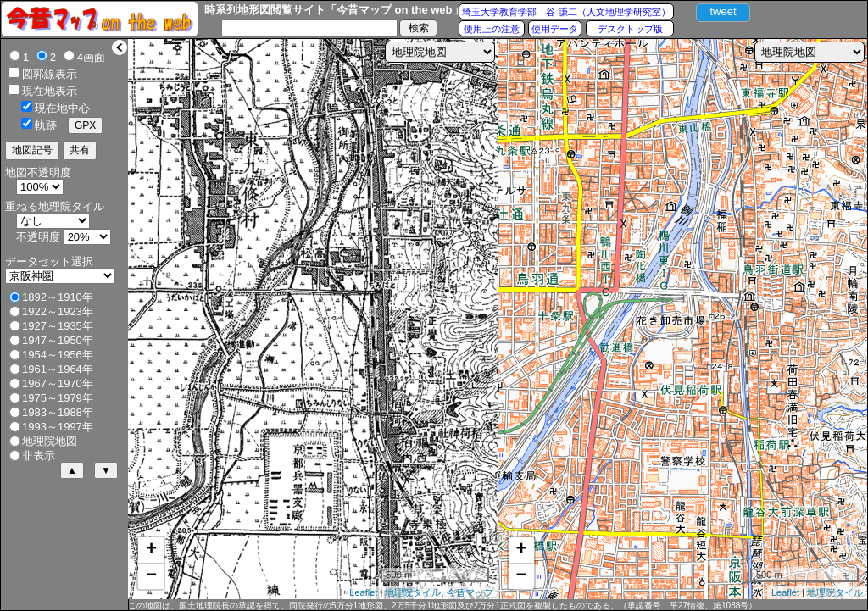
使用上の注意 (492, 29)
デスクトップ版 (630, 29)
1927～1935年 (58, 326)
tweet (723, 11)
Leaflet (363, 592)
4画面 (91, 57)
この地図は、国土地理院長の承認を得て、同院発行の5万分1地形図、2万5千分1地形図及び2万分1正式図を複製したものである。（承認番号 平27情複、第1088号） (442, 605)
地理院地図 (50, 441)
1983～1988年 (58, 412)
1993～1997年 (58, 427)
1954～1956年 (58, 355)
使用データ (555, 29)
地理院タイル (413, 592)
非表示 (39, 455)
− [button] (151, 576)
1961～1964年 (58, 369)
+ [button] (151, 550)
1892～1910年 (58, 297)
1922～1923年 (58, 311)
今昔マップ (470, 592)
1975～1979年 (58, 398)
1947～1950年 (58, 340)
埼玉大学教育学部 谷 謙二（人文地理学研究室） (566, 12)
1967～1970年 (58, 383)
